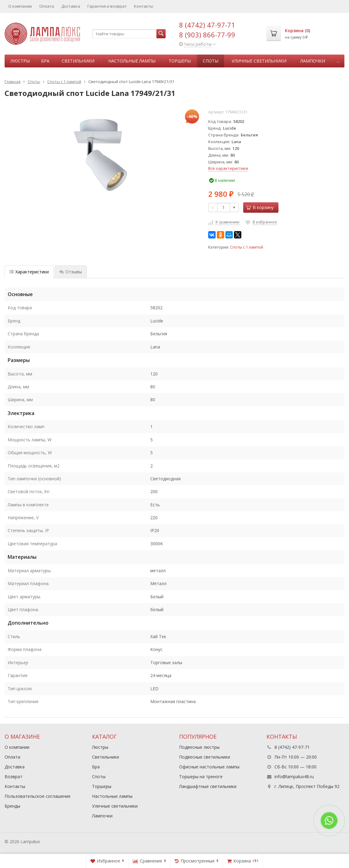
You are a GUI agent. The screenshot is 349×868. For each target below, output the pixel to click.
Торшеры (180, 61)
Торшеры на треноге (201, 777)
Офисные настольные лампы (209, 767)
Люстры (20, 61)
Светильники (78, 61)
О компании (20, 6)
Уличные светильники (259, 61)
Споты (211, 61)
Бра (45, 61)
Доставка (71, 6)
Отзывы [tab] (71, 272)
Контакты (144, 6)
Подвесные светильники (205, 757)
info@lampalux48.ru (294, 777)
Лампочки (313, 61)
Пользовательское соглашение (38, 796)
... (338, 61)
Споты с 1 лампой (247, 247)
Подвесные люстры (199, 747)
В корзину (260, 207)
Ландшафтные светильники (208, 786)
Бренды (12, 806)
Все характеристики (228, 168)
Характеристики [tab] (29, 272)
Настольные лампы (132, 61)
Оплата (47, 6)
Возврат (13, 777)
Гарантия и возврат (107, 6)
